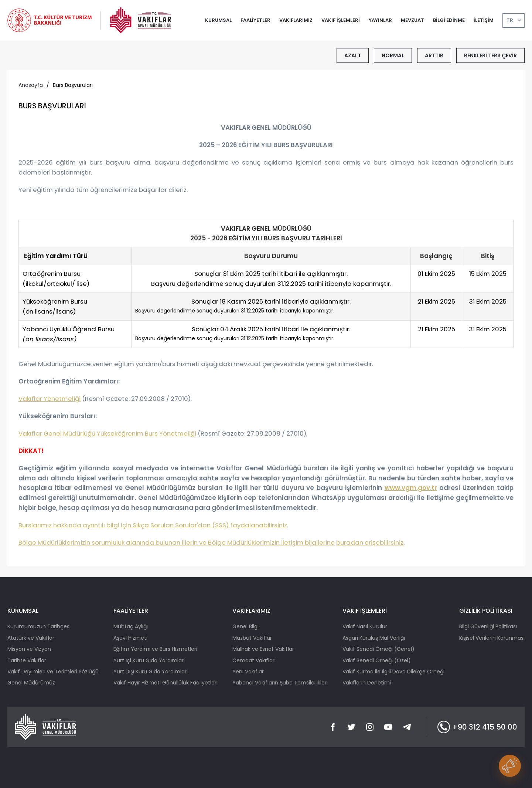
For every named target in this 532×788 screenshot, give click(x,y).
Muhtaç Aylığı (131, 626)
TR (510, 20)
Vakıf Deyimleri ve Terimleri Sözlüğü (53, 672)
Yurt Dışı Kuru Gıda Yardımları (151, 672)
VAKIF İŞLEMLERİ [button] (341, 20)
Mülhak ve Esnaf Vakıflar (263, 649)
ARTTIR (434, 55)
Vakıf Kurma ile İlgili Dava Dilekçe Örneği (393, 672)
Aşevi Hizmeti (130, 638)
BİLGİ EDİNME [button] (449, 20)
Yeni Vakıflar (248, 672)
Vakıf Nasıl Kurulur (365, 626)
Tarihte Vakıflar (27, 660)
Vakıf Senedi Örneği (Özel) (377, 660)
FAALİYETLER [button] (255, 20)
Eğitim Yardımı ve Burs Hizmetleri (155, 649)
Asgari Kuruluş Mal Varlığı (374, 638)
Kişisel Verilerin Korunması (492, 638)
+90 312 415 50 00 (477, 727)
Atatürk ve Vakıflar (31, 638)
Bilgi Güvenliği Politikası (488, 626)
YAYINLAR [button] (380, 20)
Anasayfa (31, 85)
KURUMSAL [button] (218, 20)
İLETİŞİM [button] (484, 20)
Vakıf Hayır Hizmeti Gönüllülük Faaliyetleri (166, 683)
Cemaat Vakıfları (254, 660)
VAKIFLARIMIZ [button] (296, 20)
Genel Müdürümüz (31, 683)
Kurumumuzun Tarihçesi (39, 626)
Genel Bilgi (245, 626)
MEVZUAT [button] (412, 20)
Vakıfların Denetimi (367, 683)
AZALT (353, 55)
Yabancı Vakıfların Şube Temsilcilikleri (280, 683)
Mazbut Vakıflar (252, 638)
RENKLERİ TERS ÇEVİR (490, 55)
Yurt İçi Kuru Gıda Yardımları (149, 660)
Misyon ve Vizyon (29, 649)
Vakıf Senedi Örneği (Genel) (378, 649)
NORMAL (393, 55)
